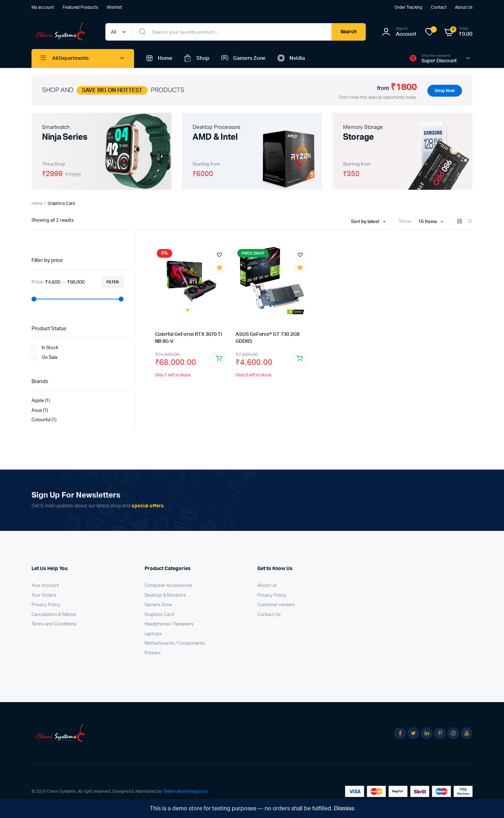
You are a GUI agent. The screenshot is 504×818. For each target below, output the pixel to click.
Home (159, 58)
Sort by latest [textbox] (365, 222)
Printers (153, 653)
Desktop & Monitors (165, 595)
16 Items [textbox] (428, 222)
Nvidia (290, 58)
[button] (219, 255)
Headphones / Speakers (169, 624)
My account (43, 7)
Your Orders (44, 595)
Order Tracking (408, 7)
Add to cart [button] (219, 359)
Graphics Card (159, 615)
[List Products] (470, 222)
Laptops (153, 634)
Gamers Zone (243, 58)
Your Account (45, 586)
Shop (196, 58)
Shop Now (445, 91)
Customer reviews (276, 605)
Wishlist (114, 7)
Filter (113, 282)
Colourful (41, 420)
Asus (37, 411)
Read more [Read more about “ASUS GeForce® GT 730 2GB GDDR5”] (300, 359)
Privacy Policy (46, 605)
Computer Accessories (168, 586)
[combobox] (368, 222)
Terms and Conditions (54, 624)
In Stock (45, 348)
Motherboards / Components (175, 643)
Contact (439, 7)
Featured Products (80, 7)
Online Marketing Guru (185, 791)
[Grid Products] (460, 222)
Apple (38, 401)
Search (349, 32)
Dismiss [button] (344, 809)
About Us (464, 7)
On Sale (44, 358)
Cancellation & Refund (54, 615)
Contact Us (269, 615)
